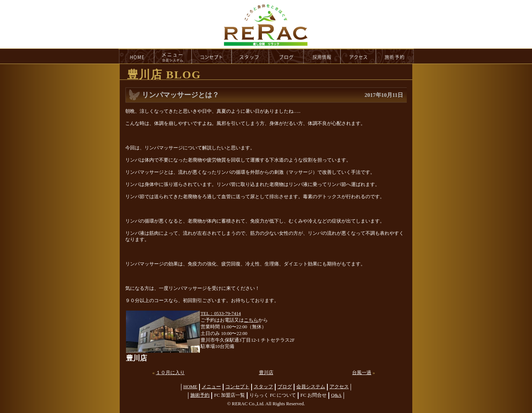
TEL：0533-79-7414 (221, 314)
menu (173, 56)
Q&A (336, 395)
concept (212, 56)
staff (250, 56)
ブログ (285, 387)
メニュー (211, 387)
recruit (322, 56)
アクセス (339, 387)
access (358, 56)
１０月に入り (170, 373)
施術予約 (200, 395)
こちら (251, 320)
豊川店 (266, 373)
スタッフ (263, 387)
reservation (395, 56)
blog (286, 56)
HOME (136, 56)
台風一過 (362, 373)
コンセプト (237, 387)
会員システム (311, 387)
